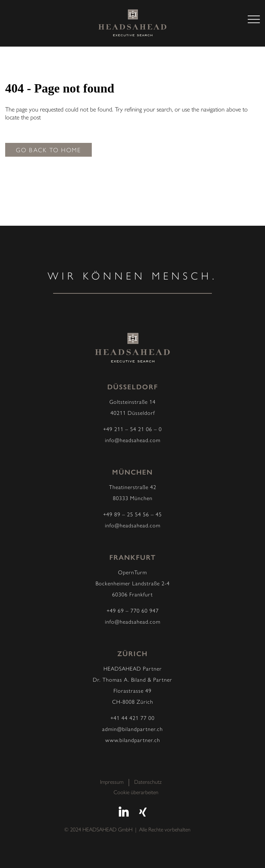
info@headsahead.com (133, 441)
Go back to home (48, 151)
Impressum (112, 782)
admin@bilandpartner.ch (132, 730)
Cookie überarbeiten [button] (136, 793)
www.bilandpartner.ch (133, 741)
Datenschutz (148, 782)
